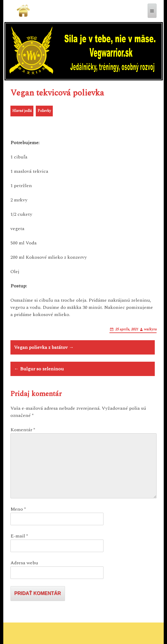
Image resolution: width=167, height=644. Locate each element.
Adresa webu (24, 563)
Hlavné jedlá (22, 111)
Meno (18, 509)
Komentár (23, 430)
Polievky (44, 111)
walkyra (150, 329)
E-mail (19, 536)
